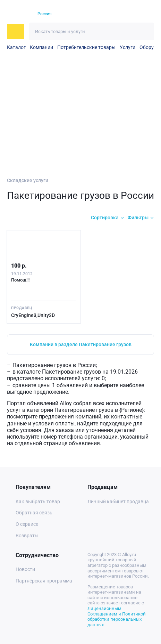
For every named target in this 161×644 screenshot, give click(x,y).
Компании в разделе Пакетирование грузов (81, 344)
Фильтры (138, 218)
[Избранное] (123, 14)
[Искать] (145, 31)
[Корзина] (135, 14)
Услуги (128, 47)
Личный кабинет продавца (118, 502)
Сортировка (105, 218)
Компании (41, 47)
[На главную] (18, 14)
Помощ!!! (20, 280)
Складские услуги (28, 180)
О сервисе (27, 524)
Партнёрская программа (44, 581)
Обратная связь (34, 513)
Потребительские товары (86, 47)
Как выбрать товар (38, 502)
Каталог (16, 47)
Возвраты (27, 536)
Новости (25, 569)
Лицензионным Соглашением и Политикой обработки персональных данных (117, 617)
